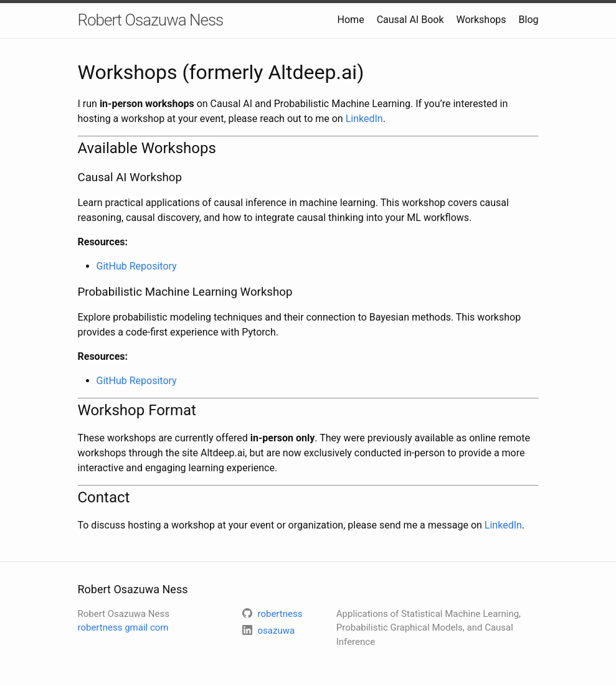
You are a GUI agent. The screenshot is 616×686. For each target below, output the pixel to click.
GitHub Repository (137, 266)
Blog (529, 20)
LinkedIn (364, 119)
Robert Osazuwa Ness (151, 20)
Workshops (481, 20)
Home (351, 20)
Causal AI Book (410, 20)
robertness (123, 627)
